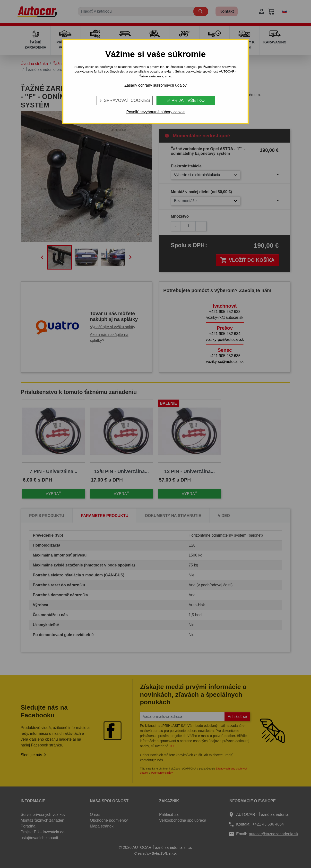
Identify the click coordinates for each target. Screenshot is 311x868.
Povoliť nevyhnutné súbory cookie (155, 112)
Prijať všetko (186, 100)
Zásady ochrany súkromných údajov (155, 85)
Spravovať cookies (124, 100)
